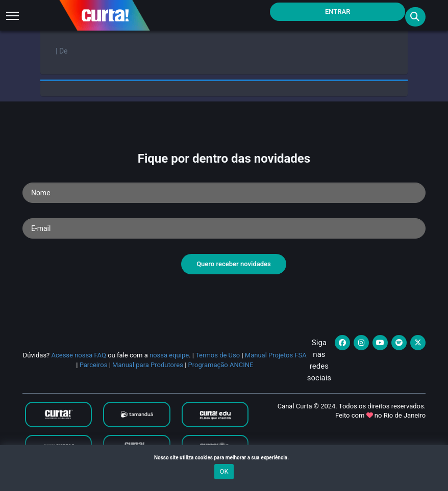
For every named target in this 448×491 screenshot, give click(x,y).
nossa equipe (169, 355)
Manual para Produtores (148, 365)
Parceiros (94, 365)
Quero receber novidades (234, 264)
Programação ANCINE (221, 365)
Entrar (338, 11)
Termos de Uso (218, 355)
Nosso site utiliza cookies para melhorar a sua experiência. (224, 458)
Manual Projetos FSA (276, 355)
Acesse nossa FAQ (79, 355)
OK (224, 471)
